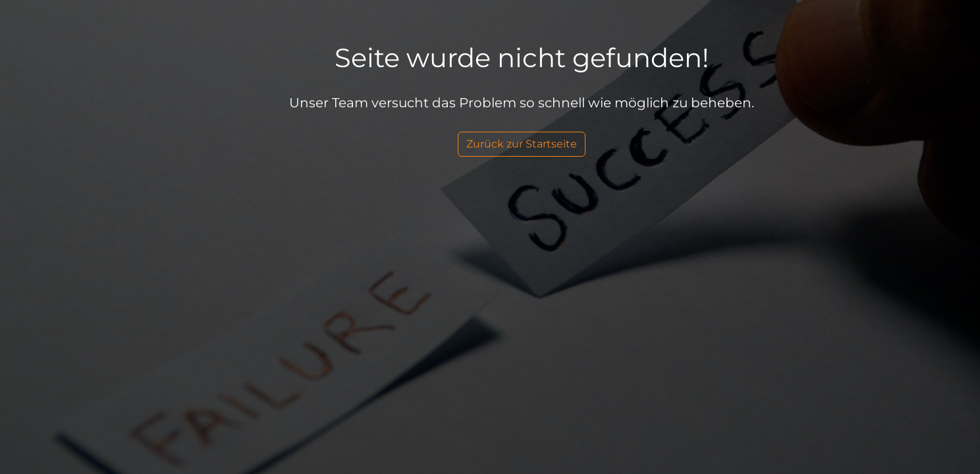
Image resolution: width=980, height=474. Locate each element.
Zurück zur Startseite (522, 144)
